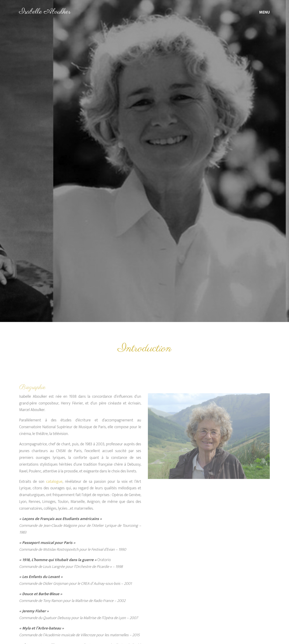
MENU (265, 12)
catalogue (54, 490)
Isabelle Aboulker (45, 12)
